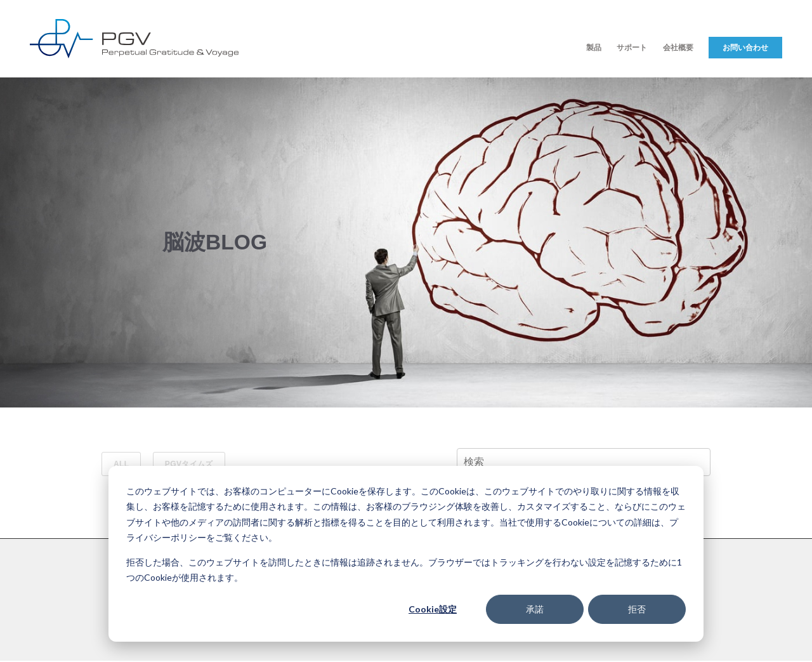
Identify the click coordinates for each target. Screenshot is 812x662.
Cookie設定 (433, 609)
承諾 (535, 609)
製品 (594, 48)
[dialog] (406, 554)
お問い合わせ (745, 48)
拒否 (637, 609)
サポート (632, 48)
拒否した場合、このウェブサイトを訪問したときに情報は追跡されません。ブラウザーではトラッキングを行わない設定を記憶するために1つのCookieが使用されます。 (404, 570)
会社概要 (678, 48)
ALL (121, 464)
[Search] (584, 462)
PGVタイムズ (189, 464)
